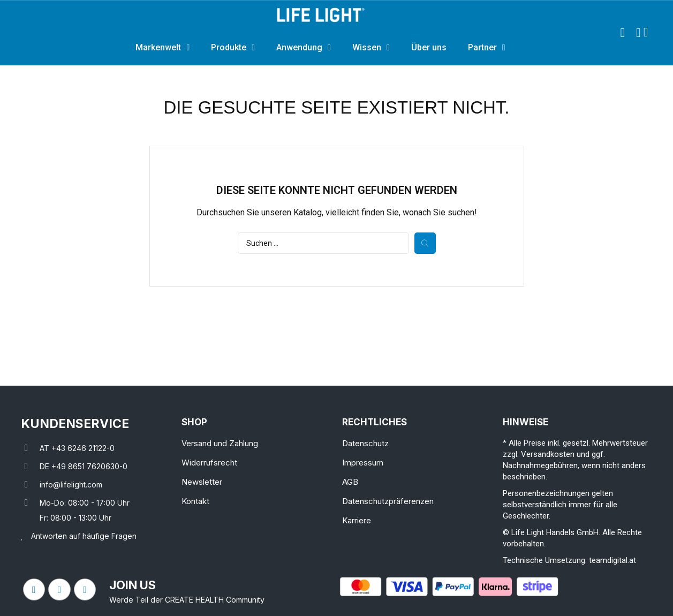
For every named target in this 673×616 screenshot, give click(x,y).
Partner (487, 48)
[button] (623, 33)
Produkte (233, 48)
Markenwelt (162, 48)
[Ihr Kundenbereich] (638, 33)
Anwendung (304, 48)
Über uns (429, 47)
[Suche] (323, 243)
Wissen (371, 48)
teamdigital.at (612, 560)
